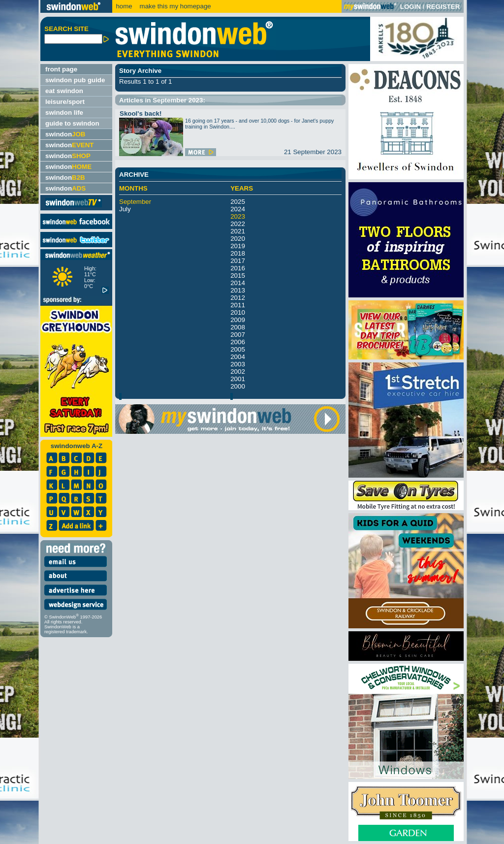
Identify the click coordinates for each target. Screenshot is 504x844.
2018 (238, 253)
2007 (238, 335)
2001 (238, 379)
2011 (238, 305)
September (135, 202)
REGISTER (443, 7)
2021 (238, 231)
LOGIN (410, 7)
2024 (238, 209)
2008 (238, 327)
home (124, 6)
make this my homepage (174, 6)
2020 (238, 239)
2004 (238, 357)
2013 (238, 290)
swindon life (64, 113)
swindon (65, 134)
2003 (238, 364)
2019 (238, 246)
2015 (238, 276)
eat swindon (64, 91)
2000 (238, 386)
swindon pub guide (75, 80)
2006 (238, 342)
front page (61, 69)
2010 (238, 312)
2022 (238, 224)
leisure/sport (65, 102)
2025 (238, 202)
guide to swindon (72, 123)
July (125, 209)
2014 (238, 283)
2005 (238, 349)
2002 (238, 372)
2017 (238, 261)
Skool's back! (141, 114)
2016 (238, 268)
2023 (238, 216)
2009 (238, 320)
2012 (238, 298)
